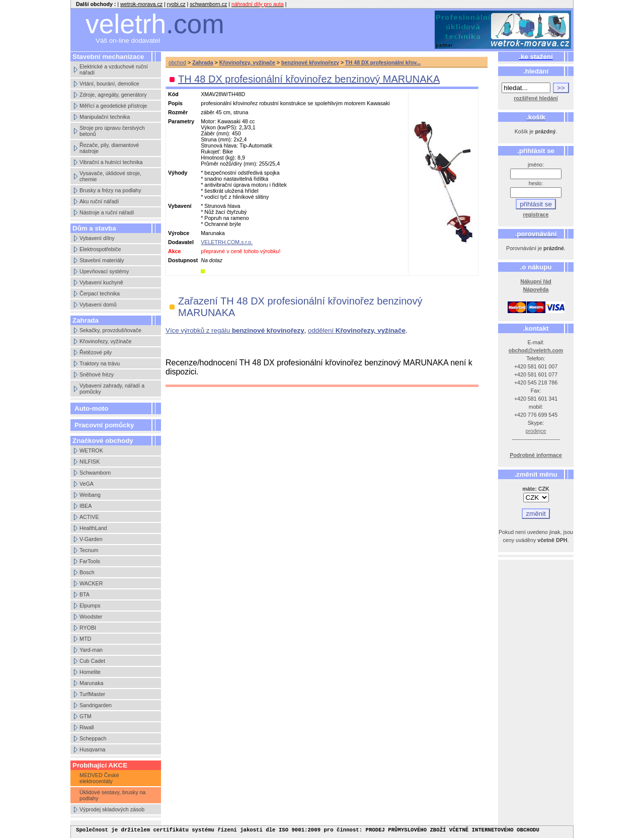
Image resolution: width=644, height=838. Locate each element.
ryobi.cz (176, 4)
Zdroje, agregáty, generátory (113, 95)
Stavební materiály (102, 260)
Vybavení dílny (97, 238)
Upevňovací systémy (104, 271)
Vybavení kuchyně (101, 282)
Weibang (90, 495)
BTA (85, 594)
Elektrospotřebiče (100, 249)
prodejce (536, 431)
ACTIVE (89, 517)
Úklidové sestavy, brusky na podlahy (112, 795)
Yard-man (91, 650)
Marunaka (91, 683)
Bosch (87, 572)
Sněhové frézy (97, 374)
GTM (86, 716)
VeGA (87, 484)
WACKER (91, 583)
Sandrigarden (96, 705)
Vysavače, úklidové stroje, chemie (110, 176)
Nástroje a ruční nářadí (107, 212)
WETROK (91, 450)
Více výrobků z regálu (235, 330)
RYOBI (88, 628)
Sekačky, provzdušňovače (110, 330)
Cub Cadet (92, 661)
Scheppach (93, 738)
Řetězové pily (96, 352)
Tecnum (89, 550)
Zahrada (203, 62)
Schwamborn (95, 473)
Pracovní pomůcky (104, 425)
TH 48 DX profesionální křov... (383, 62)
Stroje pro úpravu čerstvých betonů (112, 131)
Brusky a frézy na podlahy (110, 190)
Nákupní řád (536, 281)
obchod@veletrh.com (536, 350)
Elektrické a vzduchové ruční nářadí (114, 69)
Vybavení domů (98, 304)
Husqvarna (93, 749)
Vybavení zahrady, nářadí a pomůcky (112, 389)
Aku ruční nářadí (99, 201)
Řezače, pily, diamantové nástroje (109, 148)
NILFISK (90, 462)
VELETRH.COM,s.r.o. (227, 242)
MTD (85, 639)
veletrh (155, 24)
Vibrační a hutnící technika (111, 162)
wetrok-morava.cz (141, 4)
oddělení (357, 330)
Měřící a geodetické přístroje (113, 106)
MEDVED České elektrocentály (99, 778)
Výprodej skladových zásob (112, 809)
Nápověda (536, 289)
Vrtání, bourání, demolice (109, 84)
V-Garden (91, 539)
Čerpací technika (100, 293)
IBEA (86, 506)
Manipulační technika (105, 117)
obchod (177, 62)
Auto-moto (91, 408)
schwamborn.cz (208, 4)
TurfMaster (92, 694)
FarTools (90, 561)
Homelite (90, 672)
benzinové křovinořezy (310, 62)
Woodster (91, 617)
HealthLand (93, 528)
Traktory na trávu (100, 363)
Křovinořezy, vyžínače (105, 341)
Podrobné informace (536, 455)
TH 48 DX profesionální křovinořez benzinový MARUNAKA (309, 79)
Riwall (87, 727)
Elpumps (90, 605)
